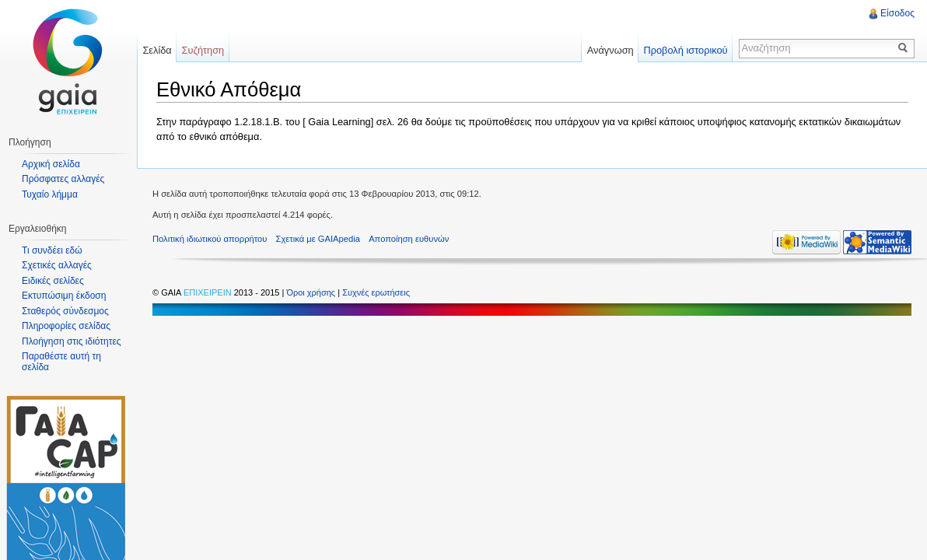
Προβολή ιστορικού (685, 50)
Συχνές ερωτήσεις (376, 292)
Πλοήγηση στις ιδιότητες (72, 341)
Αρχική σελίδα (51, 164)
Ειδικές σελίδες (53, 281)
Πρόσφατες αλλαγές (63, 179)
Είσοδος (897, 13)
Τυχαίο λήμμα (50, 194)
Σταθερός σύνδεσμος (65, 311)
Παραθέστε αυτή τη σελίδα (61, 362)
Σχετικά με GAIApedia (318, 239)
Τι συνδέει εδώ (52, 250)
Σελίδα (157, 50)
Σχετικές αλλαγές (57, 265)
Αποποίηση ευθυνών (409, 239)
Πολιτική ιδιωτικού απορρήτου (210, 239)
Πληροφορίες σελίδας (66, 326)
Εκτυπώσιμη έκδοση (64, 296)
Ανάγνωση (610, 50)
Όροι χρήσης (312, 292)
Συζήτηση (203, 50)
